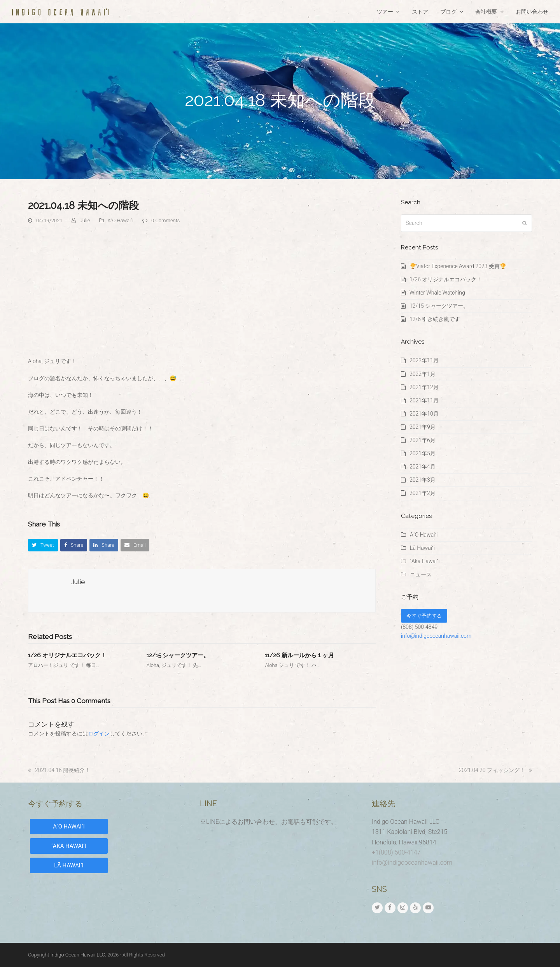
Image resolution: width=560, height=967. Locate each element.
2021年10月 (424, 414)
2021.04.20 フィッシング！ (495, 770)
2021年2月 (423, 493)
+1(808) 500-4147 (396, 852)
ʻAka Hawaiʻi (425, 561)
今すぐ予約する (424, 616)
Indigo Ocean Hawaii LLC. (79, 955)
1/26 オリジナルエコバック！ (67, 655)
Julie (85, 220)
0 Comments (165, 220)
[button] (43, 545)
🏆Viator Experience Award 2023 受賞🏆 (458, 266)
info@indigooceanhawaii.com (436, 636)
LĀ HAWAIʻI (69, 865)
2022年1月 (423, 374)
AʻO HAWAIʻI (69, 827)
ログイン (99, 734)
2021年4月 (423, 467)
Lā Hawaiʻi (422, 548)
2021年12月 (424, 387)
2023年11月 (424, 360)
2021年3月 (423, 480)
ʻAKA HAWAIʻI (69, 846)
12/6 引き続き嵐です (435, 319)
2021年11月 (424, 400)
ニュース (421, 574)
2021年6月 (423, 440)
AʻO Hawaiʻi (121, 220)
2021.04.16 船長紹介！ (59, 770)
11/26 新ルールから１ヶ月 (299, 655)
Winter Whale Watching (437, 293)
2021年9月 (423, 427)
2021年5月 (423, 453)
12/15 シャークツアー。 (178, 655)
